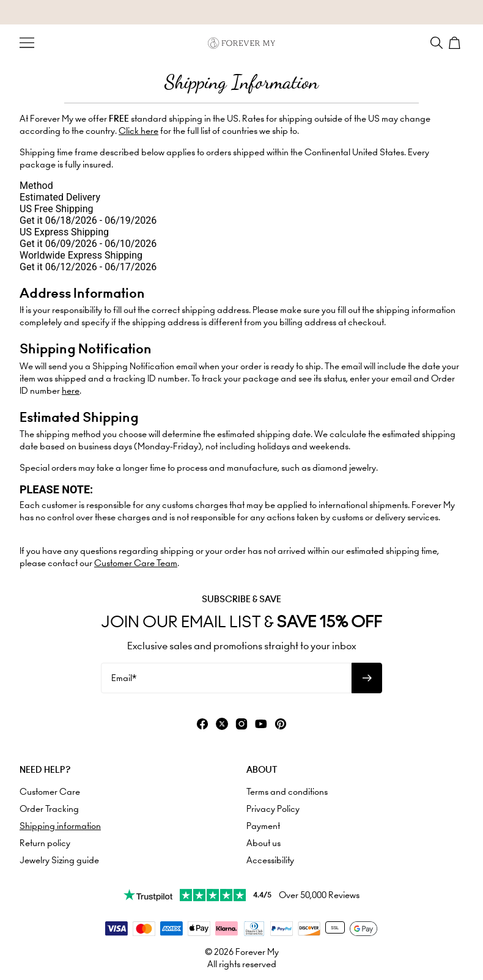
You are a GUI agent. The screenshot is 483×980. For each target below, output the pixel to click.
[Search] (437, 43)
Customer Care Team (136, 563)
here (71, 391)
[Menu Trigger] (27, 43)
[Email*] (226, 678)
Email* (124, 678)
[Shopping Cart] (456, 43)
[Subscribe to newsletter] (367, 678)
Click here (138, 131)
